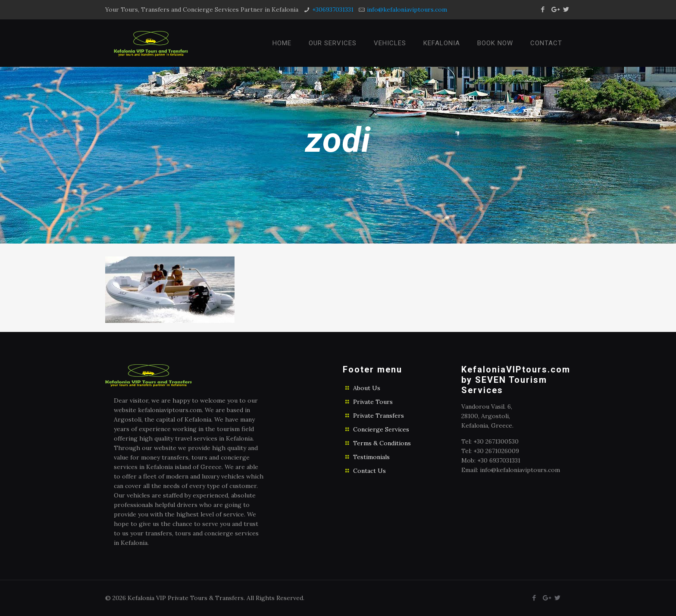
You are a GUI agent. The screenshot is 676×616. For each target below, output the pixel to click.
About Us (367, 388)
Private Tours (373, 402)
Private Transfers (379, 416)
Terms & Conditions (382, 443)
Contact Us (369, 471)
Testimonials (371, 457)
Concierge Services (381, 429)
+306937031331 (333, 9)
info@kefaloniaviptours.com (407, 9)
